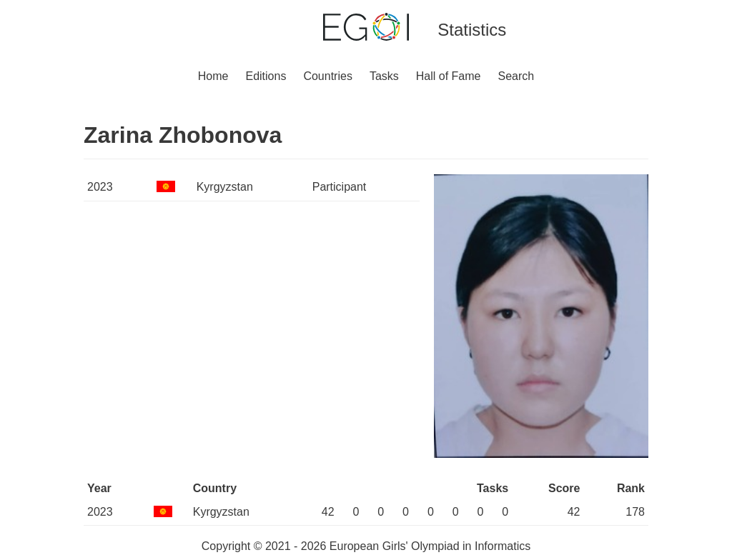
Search (516, 76)
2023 (100, 187)
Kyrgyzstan (225, 187)
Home (213, 76)
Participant (340, 187)
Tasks (384, 76)
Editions (266, 76)
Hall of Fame (449, 76)
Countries (327, 76)
